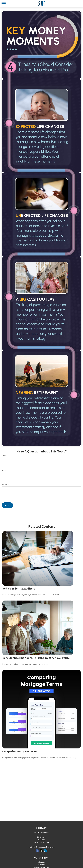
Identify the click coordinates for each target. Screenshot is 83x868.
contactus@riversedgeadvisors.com (41, 847)
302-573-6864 (44, 832)
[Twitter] (41, 851)
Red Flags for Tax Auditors (19, 589)
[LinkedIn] (45, 851)
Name (4, 456)
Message (5, 484)
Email (4, 470)
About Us (41, 862)
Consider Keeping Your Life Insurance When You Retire (36, 658)
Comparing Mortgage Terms (20, 751)
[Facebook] (37, 851)
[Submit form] (7, 505)
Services (42, 865)
